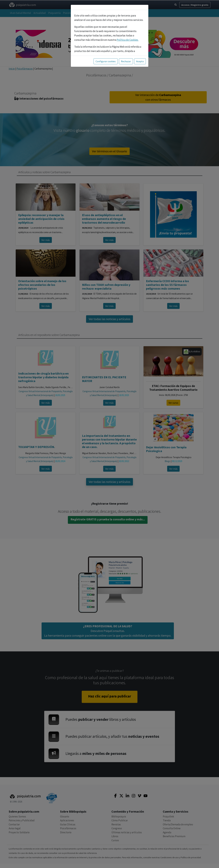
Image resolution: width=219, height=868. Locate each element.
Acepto (140, 54)
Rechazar (126, 54)
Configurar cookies (106, 54)
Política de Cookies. (128, 33)
